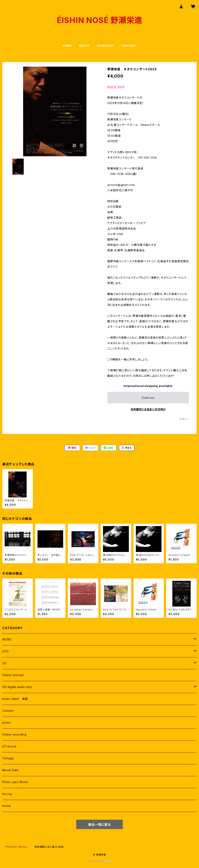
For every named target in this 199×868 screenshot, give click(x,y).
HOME (67, 46)
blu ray (7, 794)
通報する (184, 419)
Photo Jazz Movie (15, 782)
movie (7, 806)
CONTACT (129, 46)
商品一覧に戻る (99, 825)
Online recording (14, 734)
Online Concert (13, 675)
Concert (8, 711)
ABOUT (84, 46)
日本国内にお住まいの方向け (148, 409)
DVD (5, 651)
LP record (9, 746)
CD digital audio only (17, 687)
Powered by (99, 861)
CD (4, 663)
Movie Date (10, 770)
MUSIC (7, 639)
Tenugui (8, 758)
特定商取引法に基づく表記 (49, 847)
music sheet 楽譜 (15, 699)
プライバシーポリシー (17, 847)
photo (7, 723)
